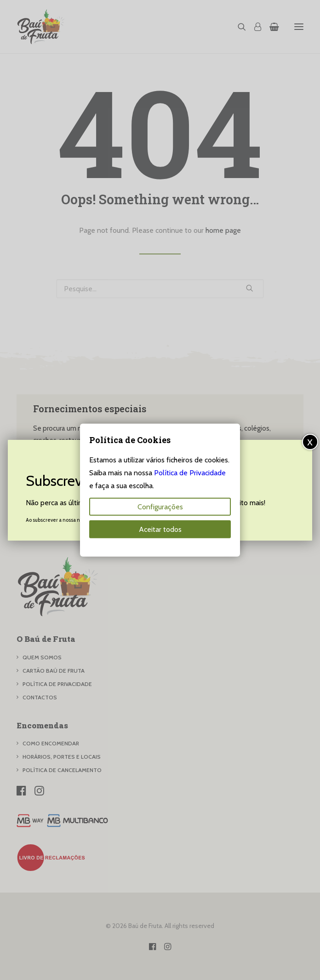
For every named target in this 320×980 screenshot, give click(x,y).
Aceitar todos (160, 529)
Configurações (160, 506)
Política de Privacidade (190, 472)
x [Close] (310, 441)
